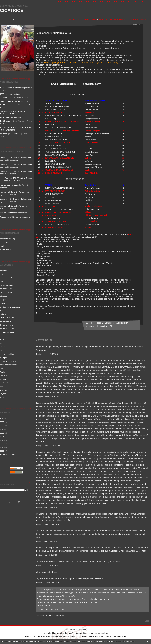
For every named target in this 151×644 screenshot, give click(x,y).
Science (3, 379)
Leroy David (5, 178)
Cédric (3, 157)
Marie (2, 339)
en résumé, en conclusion (10, 307)
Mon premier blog (7, 354)
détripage (4, 300)
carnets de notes (7, 285)
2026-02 (3, 426)
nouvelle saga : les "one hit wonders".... (15, 98)
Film (2, 310)
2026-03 (3, 422)
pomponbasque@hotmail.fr (16, 502)
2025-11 (3, 437)
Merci (2, 343)
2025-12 (3, 433)
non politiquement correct (10, 361)
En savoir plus (129, 641)
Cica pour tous (50, 610)
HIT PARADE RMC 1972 (10, 318)
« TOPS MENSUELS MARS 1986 (81, 19)
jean (2, 206)
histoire (3, 314)
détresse (3, 296)
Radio (2, 372)
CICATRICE (12, 10)
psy (1, 368)
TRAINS (3, 390)
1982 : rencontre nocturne (10, 94)
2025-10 (3, 440)
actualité (3, 271)
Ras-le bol (4, 376)
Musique (3, 358)
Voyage (3, 394)
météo (2, 347)
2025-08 (3, 447)
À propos (16, 20)
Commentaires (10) (105, 326)
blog (123, 637)
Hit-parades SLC (7, 321)
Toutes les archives (8, 455)
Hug (2, 185)
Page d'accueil (105, 19)
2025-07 (3, 451)
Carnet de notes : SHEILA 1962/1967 (15, 101)
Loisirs (3, 336)
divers (2, 303)
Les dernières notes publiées (76, 633)
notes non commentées (9, 365)
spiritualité (4, 383)
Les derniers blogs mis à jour (53, 633)
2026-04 (3, 418)
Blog (2, 281)
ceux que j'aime (6, 289)
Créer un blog (70, 630)
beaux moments (6, 278)
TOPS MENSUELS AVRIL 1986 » (130, 19)
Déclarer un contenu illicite (35, 637)
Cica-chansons (6, 292)
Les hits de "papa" (7, 332)
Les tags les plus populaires (98, 633)
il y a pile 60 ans (6, 325)
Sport (2, 386)
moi (1, 350)
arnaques (4, 274)
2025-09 (3, 444)
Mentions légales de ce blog (56, 637)
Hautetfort (82, 630)
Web (2, 397)
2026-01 (3, 429)
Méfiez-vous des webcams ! (11, 117)
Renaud (3, 217)
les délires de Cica (7, 329)
